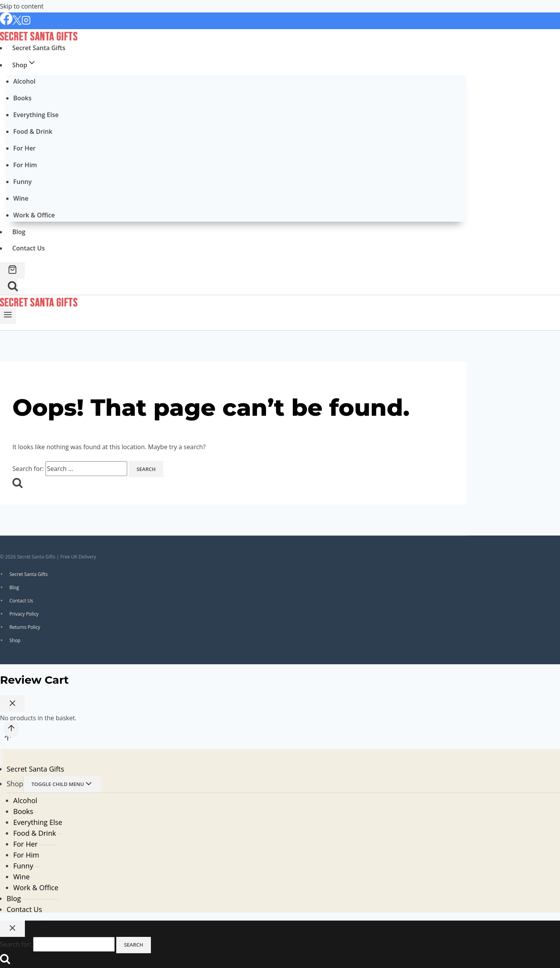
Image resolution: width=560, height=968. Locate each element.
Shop (15, 640)
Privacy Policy (24, 614)
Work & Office (34, 215)
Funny (23, 182)
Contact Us (28, 248)
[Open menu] (8, 316)
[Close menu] (1, 757)
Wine (21, 198)
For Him (25, 165)
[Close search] (12, 929)
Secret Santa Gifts (39, 48)
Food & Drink (33, 131)
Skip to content (22, 6)
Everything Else (36, 115)
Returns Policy (25, 627)
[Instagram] (26, 23)
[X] (17, 23)
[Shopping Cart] (12, 270)
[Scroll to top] (8, 739)
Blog (19, 232)
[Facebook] (6, 23)
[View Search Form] (9, 287)
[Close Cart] (12, 704)
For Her (24, 148)
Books (22, 98)
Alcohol (24, 81)
